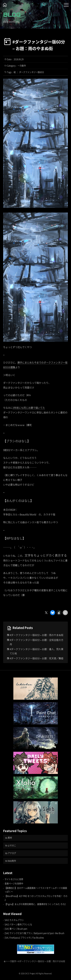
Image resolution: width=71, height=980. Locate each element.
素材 (10, 838)
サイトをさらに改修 (14, 879)
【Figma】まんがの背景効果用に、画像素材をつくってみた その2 (35, 904)
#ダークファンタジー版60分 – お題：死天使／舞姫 (37, 658)
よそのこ (12, 845)
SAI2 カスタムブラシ (14, 920)
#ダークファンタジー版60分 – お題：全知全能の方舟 (37, 642)
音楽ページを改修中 (14, 883)
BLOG (12, 15)
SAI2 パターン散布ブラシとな (18, 924)
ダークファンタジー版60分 (32, 72)
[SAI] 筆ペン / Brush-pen (16, 929)
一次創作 (22, 66)
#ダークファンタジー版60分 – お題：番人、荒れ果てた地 (37, 651)
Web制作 (12, 861)
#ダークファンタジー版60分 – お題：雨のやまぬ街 (39, 45)
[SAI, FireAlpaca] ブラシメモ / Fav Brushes (24, 938)
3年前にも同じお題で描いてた (29, 408)
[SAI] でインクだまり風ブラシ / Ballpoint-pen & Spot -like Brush (34, 933)
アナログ (12, 853)
